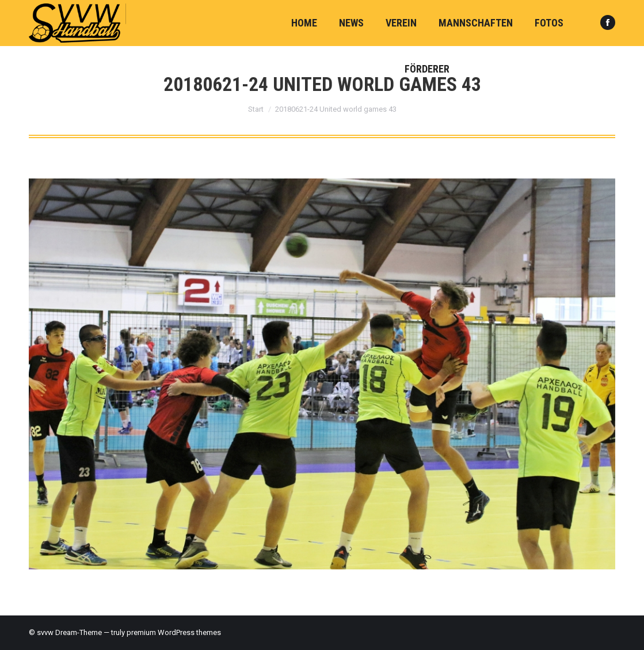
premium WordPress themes (174, 632)
